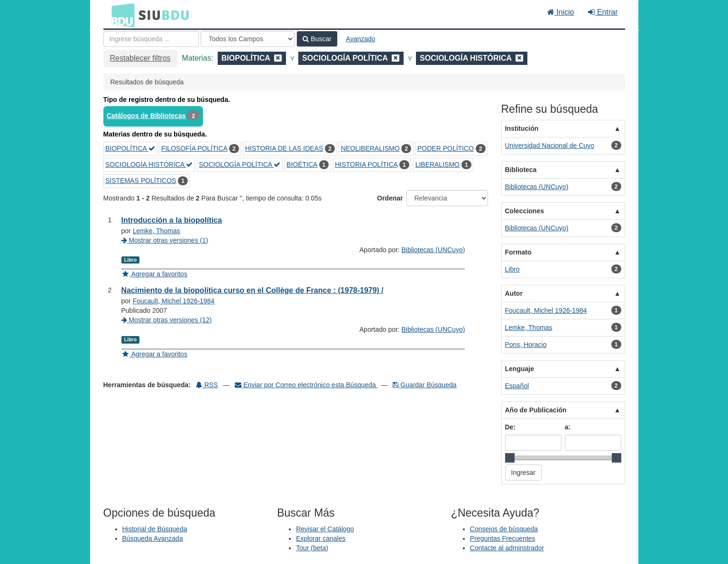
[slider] (510, 458)
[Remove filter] (278, 58)
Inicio (561, 12)
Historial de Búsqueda (155, 529)
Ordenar (390, 198)
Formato (518, 252)
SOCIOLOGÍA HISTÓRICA (149, 164)
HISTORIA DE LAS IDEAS (284, 148)
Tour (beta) (312, 548)
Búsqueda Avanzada (153, 538)
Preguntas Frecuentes (503, 538)
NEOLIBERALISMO (370, 148)
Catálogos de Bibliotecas (146, 116)
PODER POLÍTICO (446, 148)
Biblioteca (521, 170)
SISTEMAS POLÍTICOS (141, 181)
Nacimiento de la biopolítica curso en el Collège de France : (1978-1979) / (253, 290)
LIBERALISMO (438, 164)
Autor (514, 293)
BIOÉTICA (302, 164)
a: (568, 427)
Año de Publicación (536, 410)
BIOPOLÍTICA (130, 148)
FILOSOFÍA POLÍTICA (194, 148)
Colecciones (525, 211)
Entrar (603, 12)
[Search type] (248, 39)
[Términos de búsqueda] (151, 39)
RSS (207, 385)
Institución (522, 128)
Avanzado (360, 39)
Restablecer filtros (140, 58)
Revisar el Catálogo (325, 529)
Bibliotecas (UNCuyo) (433, 250)
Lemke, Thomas (157, 231)
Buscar (317, 39)
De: (511, 427)
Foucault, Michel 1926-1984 (174, 301)
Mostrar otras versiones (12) (167, 320)
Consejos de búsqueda (504, 529)
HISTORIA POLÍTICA (366, 164)
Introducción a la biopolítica (172, 220)
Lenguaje (520, 369)
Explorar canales (321, 538)
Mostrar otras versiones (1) (165, 240)
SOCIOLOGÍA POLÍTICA (240, 164)
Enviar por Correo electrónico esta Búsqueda (306, 385)
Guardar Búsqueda (424, 385)
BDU (120, 15)
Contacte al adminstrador (507, 548)
